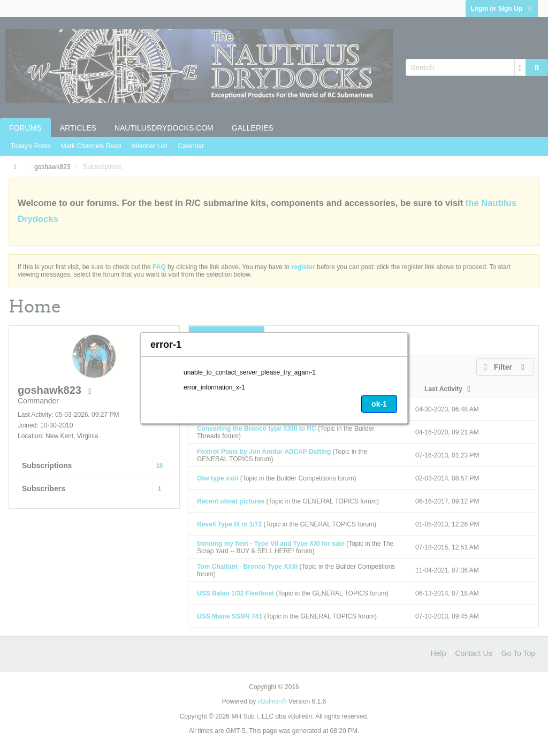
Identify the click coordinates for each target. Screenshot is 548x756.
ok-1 (379, 404)
